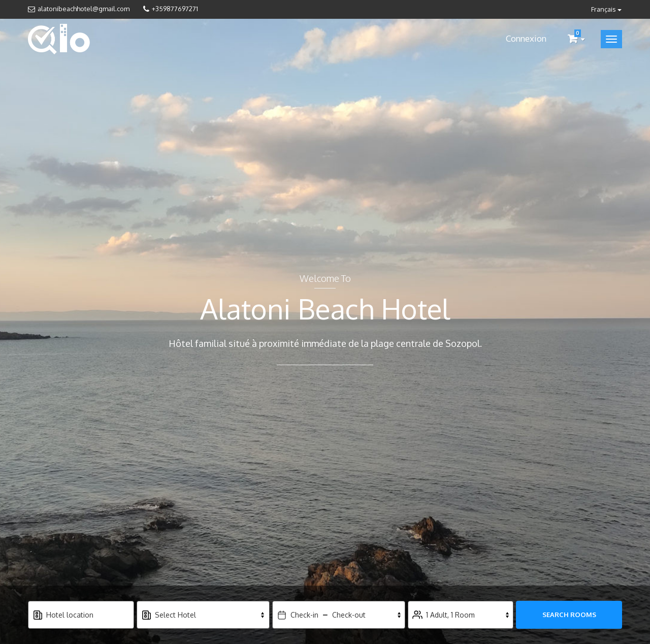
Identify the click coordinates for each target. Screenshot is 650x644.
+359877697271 (175, 9)
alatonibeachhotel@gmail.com (84, 9)
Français (606, 9)
